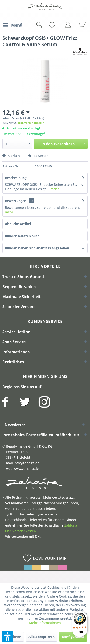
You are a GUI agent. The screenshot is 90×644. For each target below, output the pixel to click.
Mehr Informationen (45, 623)
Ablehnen (14, 637)
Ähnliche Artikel (18, 224)
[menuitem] (12, 25)
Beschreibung (16, 178)
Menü (13, 25)
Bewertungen (16, 201)
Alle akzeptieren (42, 637)
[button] (8, 636)
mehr (54, 189)
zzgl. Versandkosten (31, 123)
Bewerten (38, 156)
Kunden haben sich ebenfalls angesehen (37, 248)
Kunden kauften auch (22, 236)
